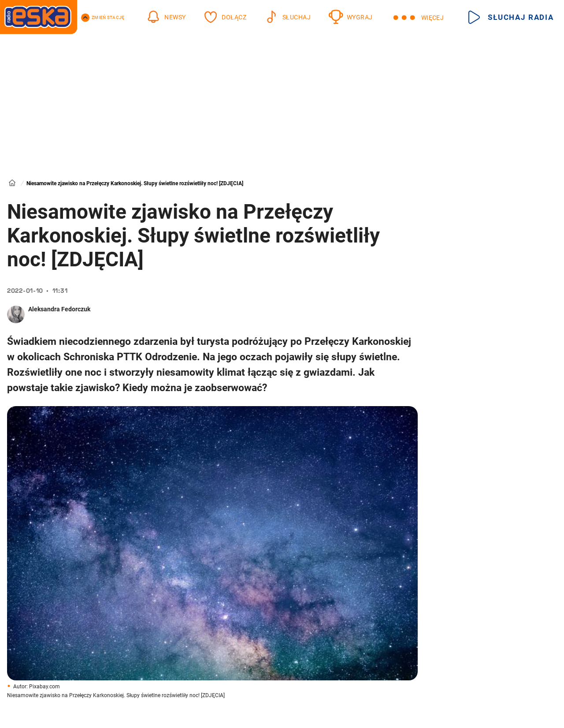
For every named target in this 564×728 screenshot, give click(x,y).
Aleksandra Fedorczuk (59, 309)
